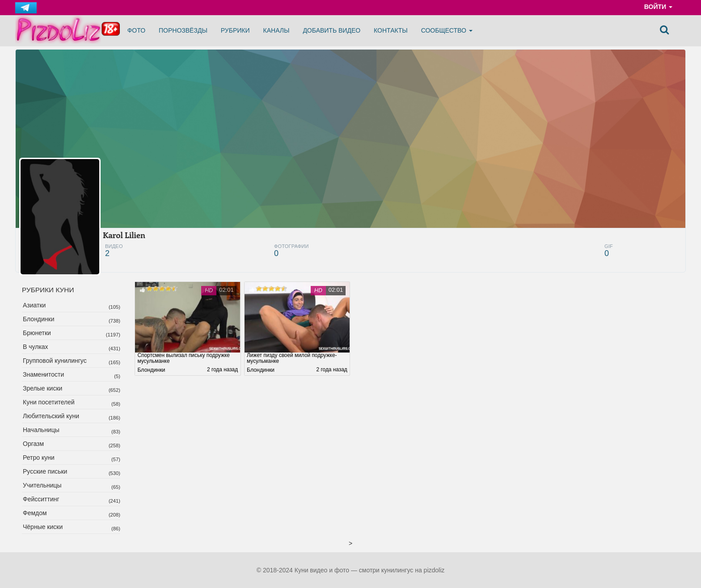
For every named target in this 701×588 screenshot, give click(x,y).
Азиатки (34, 305)
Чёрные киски (43, 527)
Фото (136, 30)
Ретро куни (39, 458)
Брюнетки (37, 333)
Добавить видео (331, 30)
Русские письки (45, 471)
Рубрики (235, 30)
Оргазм (33, 444)
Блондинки (39, 319)
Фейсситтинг (41, 499)
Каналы (277, 30)
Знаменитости (43, 374)
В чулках (36, 347)
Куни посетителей (49, 402)
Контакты (391, 30)
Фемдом (35, 513)
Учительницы (42, 485)
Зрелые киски (42, 388)
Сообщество (447, 30)
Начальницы (41, 430)
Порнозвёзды (183, 30)
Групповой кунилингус (55, 361)
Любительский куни (51, 416)
